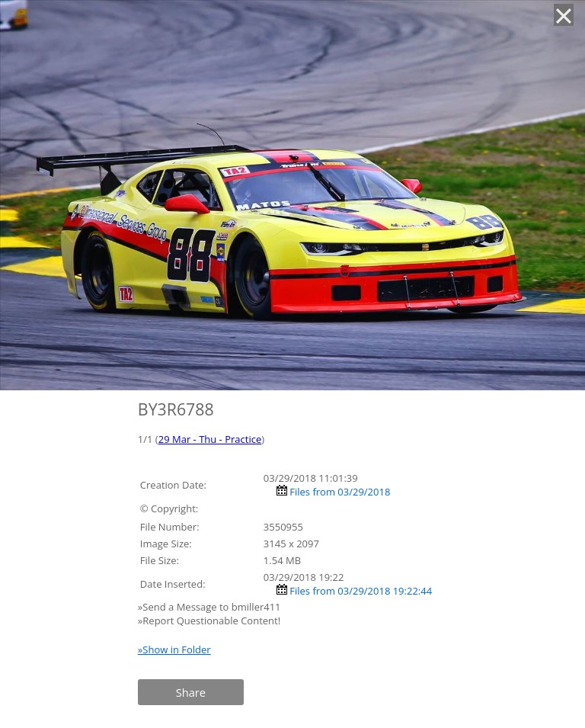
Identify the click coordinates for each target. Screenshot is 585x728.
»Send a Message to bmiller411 (211, 607)
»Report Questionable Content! (209, 621)
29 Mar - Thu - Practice (210, 439)
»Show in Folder (174, 649)
